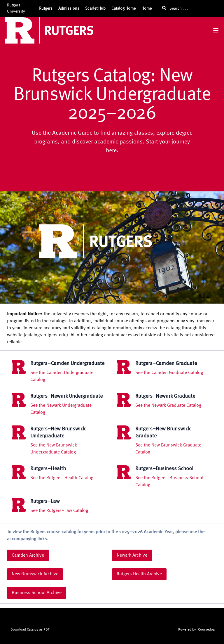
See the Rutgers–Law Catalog (59, 511)
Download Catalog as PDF (30, 630)
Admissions (69, 8)
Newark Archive (132, 555)
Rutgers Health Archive (139, 574)
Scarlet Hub (95, 8)
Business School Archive (37, 593)
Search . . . (175, 8)
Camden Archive (28, 555)
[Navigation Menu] (216, 30)
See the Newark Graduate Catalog (168, 406)
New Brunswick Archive (35, 574)
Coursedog (206, 630)
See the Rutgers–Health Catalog (62, 478)
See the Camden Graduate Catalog (169, 373)
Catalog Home (124, 8)
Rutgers (46, 8)
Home (147, 8)
